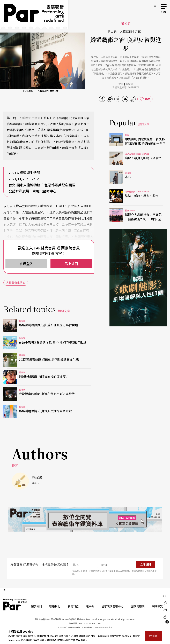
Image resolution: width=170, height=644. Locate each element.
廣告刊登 (73, 606)
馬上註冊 (71, 264)
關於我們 (36, 606)
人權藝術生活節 (30, 118)
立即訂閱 (145, 564)
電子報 (90, 606)
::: (155, 5)
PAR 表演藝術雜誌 (15, 604)
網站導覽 (157, 606)
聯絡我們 (55, 606)
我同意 (153, 636)
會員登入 (26, 264)
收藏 (147, 99)
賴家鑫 (129, 84)
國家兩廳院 (138, 606)
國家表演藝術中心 (113, 606)
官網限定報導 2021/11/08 (126, 87)
